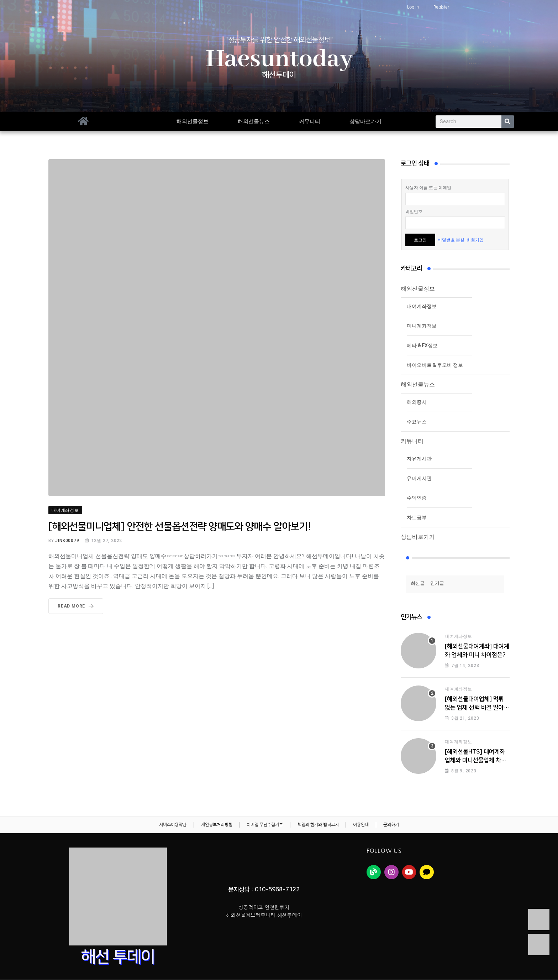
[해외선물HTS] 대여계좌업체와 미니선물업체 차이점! (476, 760)
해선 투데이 (118, 957)
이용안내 (361, 825)
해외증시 (417, 402)
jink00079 (67, 541)
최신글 (418, 583)
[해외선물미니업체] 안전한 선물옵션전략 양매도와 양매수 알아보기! (180, 527)
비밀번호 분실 (451, 240)
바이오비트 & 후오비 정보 (435, 365)
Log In (413, 7)
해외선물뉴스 (254, 121)
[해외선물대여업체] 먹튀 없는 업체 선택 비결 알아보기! (477, 708)
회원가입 (475, 240)
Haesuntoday (279, 59)
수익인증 (417, 498)
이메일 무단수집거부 (265, 825)
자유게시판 (419, 459)
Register (441, 7)
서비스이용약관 (172, 825)
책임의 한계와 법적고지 (318, 825)
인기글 (437, 583)
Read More (77, 606)
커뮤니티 (310, 121)
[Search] (508, 122)
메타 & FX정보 (422, 345)
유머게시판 (419, 478)
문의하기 (391, 825)
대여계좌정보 (422, 306)
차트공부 (417, 517)
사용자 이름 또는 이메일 (428, 188)
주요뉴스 (417, 422)
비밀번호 (414, 212)
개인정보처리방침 (216, 825)
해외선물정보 (193, 121)
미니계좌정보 (422, 326)
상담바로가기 (365, 121)
